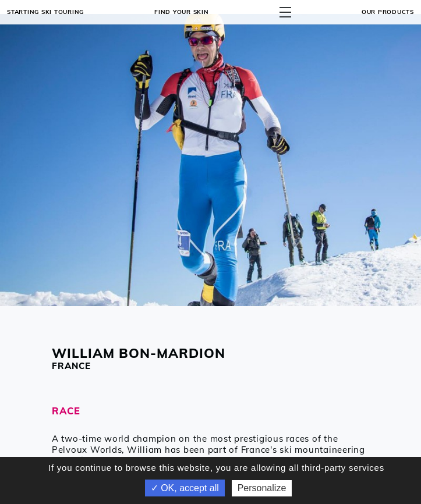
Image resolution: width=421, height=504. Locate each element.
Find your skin (182, 12)
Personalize (262, 488)
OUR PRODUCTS (388, 12)
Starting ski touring (45, 12)
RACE (66, 411)
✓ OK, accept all (185, 488)
